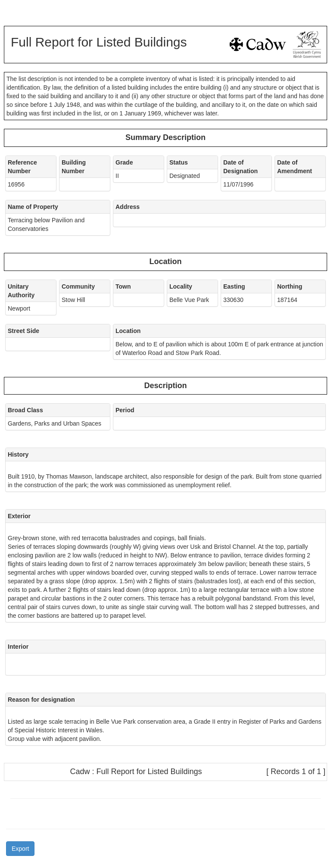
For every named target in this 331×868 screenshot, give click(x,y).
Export (20, 849)
